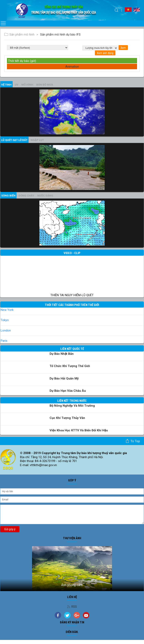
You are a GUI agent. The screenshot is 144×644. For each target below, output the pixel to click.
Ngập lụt (37, 140)
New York (7, 310)
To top (133, 441)
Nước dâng (45, 196)
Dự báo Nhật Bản (62, 354)
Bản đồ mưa (45, 85)
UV (17, 85)
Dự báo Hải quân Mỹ (64, 378)
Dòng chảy (26, 196)
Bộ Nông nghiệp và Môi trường (72, 406)
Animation (72, 67)
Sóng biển (8, 196)
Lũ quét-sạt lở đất (14, 140)
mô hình (27, 85)
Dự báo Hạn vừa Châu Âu (68, 391)
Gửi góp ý (10, 529)
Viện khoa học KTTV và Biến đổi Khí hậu (79, 430)
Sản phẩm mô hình (19, 35)
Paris (4, 341)
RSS (72, 607)
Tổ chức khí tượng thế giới (70, 366)
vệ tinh (6, 85)
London (6, 330)
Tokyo (5, 320)
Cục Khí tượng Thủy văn (67, 418)
